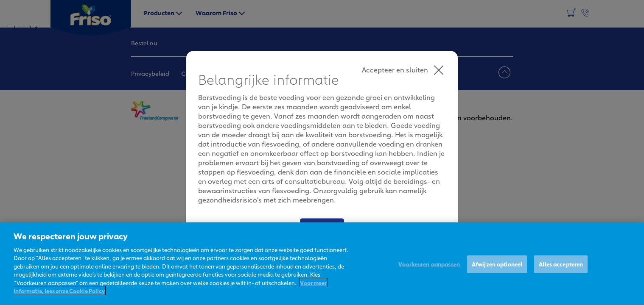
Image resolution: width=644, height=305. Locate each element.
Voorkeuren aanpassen (429, 264)
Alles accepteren (561, 264)
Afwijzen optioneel (497, 264)
